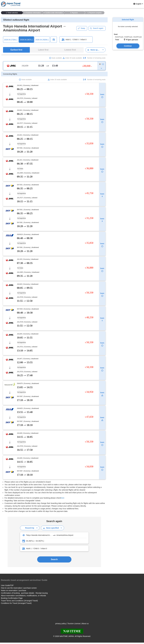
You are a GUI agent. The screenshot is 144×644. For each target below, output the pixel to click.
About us (85, 624)
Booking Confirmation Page (12, 598)
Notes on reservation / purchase (14, 590)
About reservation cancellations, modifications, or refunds (24, 596)
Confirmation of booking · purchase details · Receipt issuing (24, 593)
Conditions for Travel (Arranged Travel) (16, 603)
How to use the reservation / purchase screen (19, 588)
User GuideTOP (7, 585)
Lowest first (70, 50)
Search (54, 559)
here (63, 498)
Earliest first (16, 50)
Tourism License (74, 624)
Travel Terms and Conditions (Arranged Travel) (19, 601)
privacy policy (61, 624)
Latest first (43, 50)
